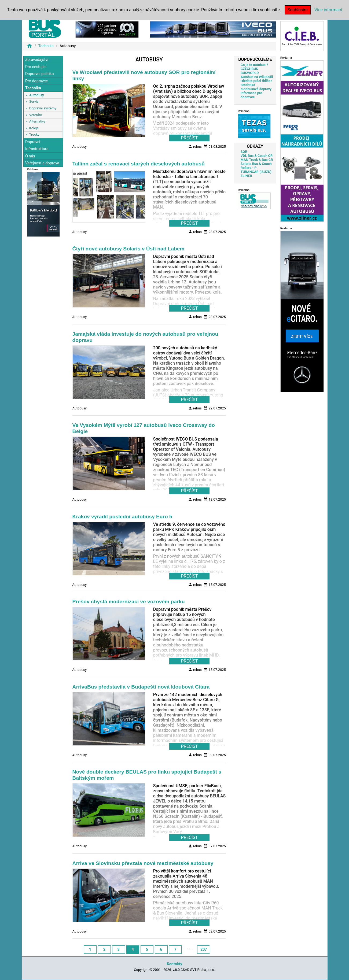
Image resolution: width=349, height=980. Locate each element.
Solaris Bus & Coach (256, 164)
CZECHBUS (249, 69)
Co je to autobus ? (254, 65)
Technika (46, 46)
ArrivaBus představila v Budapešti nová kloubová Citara (141, 687)
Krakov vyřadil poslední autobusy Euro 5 (122, 517)
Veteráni (36, 115)
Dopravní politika (40, 74)
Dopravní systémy (43, 108)
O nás (30, 156)
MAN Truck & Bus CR (257, 160)
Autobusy (36, 95)
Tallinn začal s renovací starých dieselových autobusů (139, 164)
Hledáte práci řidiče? (256, 81)
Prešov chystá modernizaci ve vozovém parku (129, 602)
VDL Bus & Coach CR (257, 156)
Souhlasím (298, 10)
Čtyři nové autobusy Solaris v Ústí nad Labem (128, 249)
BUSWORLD (250, 73)
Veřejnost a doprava (42, 163)
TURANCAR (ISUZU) (256, 172)
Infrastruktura (37, 149)
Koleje (34, 128)
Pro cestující (36, 67)
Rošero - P (249, 168)
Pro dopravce (36, 81)
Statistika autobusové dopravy (256, 87)
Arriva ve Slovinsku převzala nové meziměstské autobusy (143, 863)
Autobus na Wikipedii (257, 77)
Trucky (34, 134)
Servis (34, 101)
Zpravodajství (37, 60)
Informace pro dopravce (251, 95)
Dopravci (33, 142)
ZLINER (246, 176)
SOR (244, 152)
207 (204, 949)
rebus (195, 146)
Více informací (328, 10)
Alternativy (37, 121)
